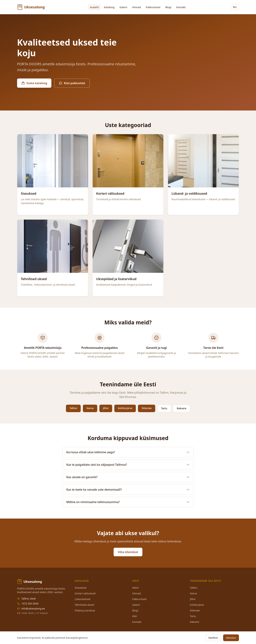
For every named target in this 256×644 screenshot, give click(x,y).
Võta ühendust (128, 552)
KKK (135, 616)
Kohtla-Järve (125, 408)
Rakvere (182, 408)
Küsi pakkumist (72, 83)
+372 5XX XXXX (30, 604)
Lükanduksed (82, 599)
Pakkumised (153, 7)
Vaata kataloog (34, 83)
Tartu (164, 408)
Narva (90, 408)
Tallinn (73, 408)
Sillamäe (146, 408)
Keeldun (213, 638)
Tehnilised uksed (84, 605)
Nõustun (231, 638)
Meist (135, 588)
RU (235, 7)
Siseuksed (80, 588)
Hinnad (137, 7)
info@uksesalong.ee (33, 608)
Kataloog (109, 7)
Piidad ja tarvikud (85, 610)
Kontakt (181, 7)
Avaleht (94, 7)
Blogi (168, 7)
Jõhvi (106, 408)
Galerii (123, 7)
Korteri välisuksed (85, 593)
